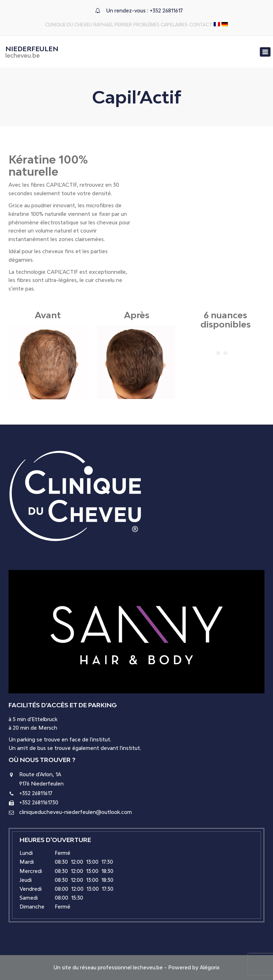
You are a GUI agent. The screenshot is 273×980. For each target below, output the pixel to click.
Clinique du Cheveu (69, 25)
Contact (201, 25)
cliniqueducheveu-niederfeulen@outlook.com (76, 812)
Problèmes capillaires (160, 25)
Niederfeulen (32, 52)
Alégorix (210, 967)
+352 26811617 (166, 10)
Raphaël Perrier (113, 25)
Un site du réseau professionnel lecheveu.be (108, 967)
